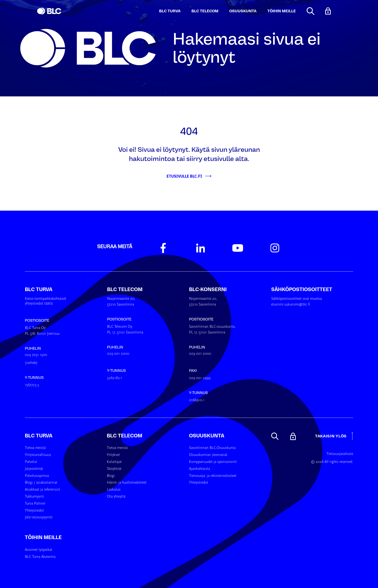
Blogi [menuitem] (111, 476)
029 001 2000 (118, 354)
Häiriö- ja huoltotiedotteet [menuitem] (127, 483)
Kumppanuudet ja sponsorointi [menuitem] (213, 462)
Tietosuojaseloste (340, 454)
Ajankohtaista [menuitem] (199, 469)
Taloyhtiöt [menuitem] (114, 469)
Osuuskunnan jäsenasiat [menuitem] (208, 455)
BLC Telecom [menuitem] (125, 436)
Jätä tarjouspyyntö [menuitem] (39, 517)
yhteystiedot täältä (39, 304)
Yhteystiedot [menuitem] (34, 511)
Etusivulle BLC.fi (184, 176)
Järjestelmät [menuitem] (34, 469)
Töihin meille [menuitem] (43, 537)
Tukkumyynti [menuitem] (34, 497)
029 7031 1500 (36, 355)
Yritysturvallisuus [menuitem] (38, 455)
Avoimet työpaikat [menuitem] (39, 550)
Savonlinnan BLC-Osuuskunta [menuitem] (212, 448)
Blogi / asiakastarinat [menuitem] (41, 483)
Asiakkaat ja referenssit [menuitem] (42, 490)
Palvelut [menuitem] (31, 462)
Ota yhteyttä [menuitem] (116, 497)
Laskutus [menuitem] (114, 490)
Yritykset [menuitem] (113, 455)
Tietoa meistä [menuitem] (35, 448)
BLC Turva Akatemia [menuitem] (40, 557)
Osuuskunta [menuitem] (207, 436)
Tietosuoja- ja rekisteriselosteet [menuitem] (213, 476)
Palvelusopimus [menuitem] (37, 476)
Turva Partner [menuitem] (35, 504)
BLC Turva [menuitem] (39, 436)
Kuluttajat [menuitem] (114, 462)
